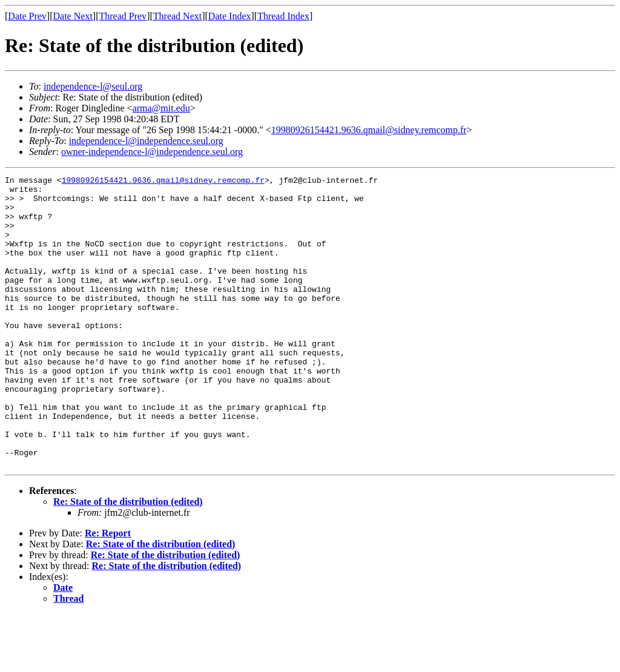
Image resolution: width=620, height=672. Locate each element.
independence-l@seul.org (93, 86)
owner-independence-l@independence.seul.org (152, 152)
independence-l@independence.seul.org (146, 141)
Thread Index (283, 16)
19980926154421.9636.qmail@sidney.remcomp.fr (369, 130)
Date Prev (27, 16)
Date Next (73, 16)
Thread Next (177, 16)
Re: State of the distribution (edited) (128, 560)
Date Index (230, 16)
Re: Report (108, 591)
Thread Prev (123, 16)
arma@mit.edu (161, 108)
